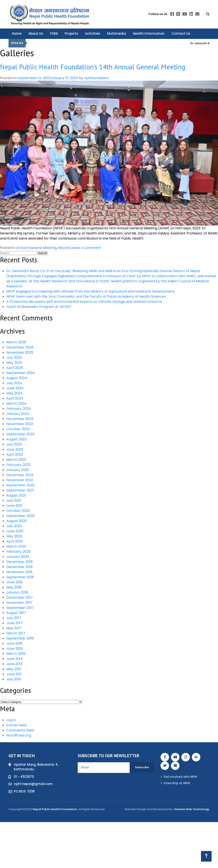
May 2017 (14, 628)
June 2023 (15, 449)
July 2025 (14, 358)
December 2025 (20, 347)
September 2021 (20, 490)
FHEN (54, 34)
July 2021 (14, 500)
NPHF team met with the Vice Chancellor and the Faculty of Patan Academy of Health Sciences (86, 296)
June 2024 (15, 388)
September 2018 (20, 577)
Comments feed (20, 730)
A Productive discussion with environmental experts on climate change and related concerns (84, 302)
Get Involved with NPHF (181, 777)
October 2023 (18, 429)
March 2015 (16, 654)
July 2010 (14, 679)
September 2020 (21, 516)
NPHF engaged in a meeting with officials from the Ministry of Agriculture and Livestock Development (91, 291)
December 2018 (20, 567)
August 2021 (16, 495)
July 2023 (14, 444)
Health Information (149, 34)
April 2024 (15, 398)
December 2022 (20, 475)
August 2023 (16, 439)
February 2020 (19, 552)
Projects (71, 34)
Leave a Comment (86, 248)
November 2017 (19, 603)
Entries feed (16, 725)
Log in (11, 720)
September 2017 (20, 608)
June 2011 (14, 674)
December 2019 (19, 562)
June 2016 (14, 643)
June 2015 (14, 649)
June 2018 (14, 582)
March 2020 (16, 546)
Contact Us (181, 34)
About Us (36, 34)
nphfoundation (96, 78)
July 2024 (14, 383)
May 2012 (14, 669)
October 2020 (18, 511)
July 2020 (14, 526)
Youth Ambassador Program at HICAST (39, 307)
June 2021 (14, 506)
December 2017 (20, 597)
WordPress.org (19, 735)
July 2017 (14, 618)
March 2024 (16, 403)
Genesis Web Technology (192, 809)
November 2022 (20, 480)
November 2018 (19, 572)
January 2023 (18, 470)
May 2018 (14, 587)
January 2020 (18, 557)
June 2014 (15, 659)
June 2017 (14, 623)
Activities (93, 34)
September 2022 (20, 485)
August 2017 (16, 613)
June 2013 (14, 664)
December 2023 (20, 419)
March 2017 (16, 633)
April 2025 (15, 368)
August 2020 (17, 521)
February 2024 (19, 409)
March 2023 (16, 460)
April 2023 (15, 455)
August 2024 (17, 378)
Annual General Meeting (36, 248)
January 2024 (18, 414)
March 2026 (16, 342)
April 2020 (15, 541)
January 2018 (17, 592)
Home (17, 34)
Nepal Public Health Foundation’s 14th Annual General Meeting (93, 67)
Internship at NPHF (177, 783)
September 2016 (20, 638)
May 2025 (14, 363)
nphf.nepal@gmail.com (33, 784)
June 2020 (15, 531)
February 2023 (18, 465)
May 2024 (14, 393)
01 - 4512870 (24, 777)
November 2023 (20, 424)
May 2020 (14, 536)
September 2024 (21, 373)
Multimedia (117, 34)
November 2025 (20, 352)
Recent (64, 248)
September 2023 (20, 434)
